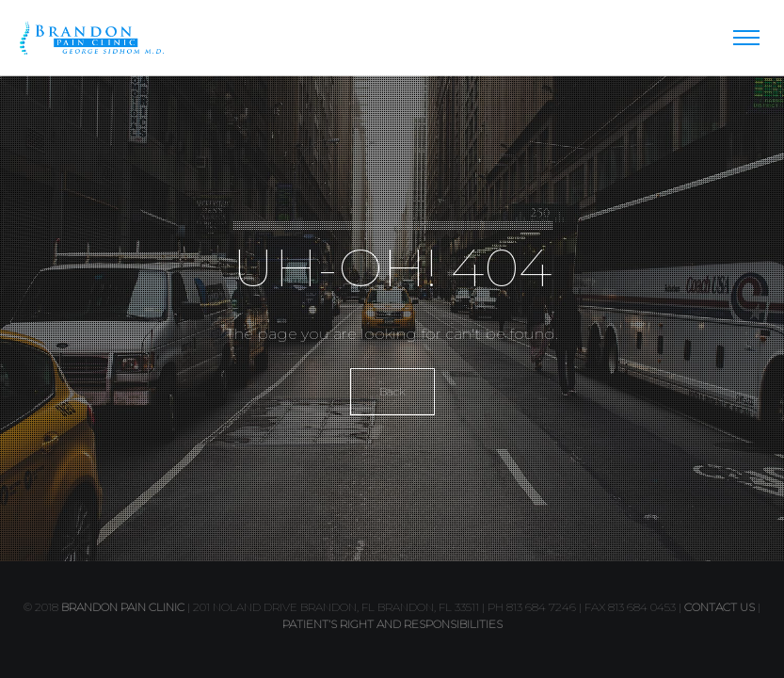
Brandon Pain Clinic (123, 607)
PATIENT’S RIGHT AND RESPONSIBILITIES (392, 624)
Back (392, 391)
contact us (720, 607)
